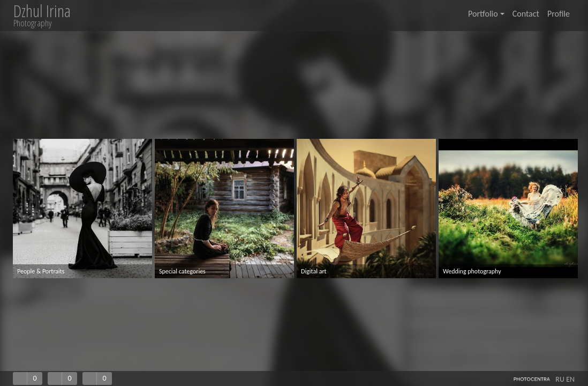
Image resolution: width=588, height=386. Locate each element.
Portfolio (486, 14)
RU (560, 379)
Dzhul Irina (42, 11)
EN (570, 379)
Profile (559, 14)
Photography (32, 23)
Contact (526, 14)
